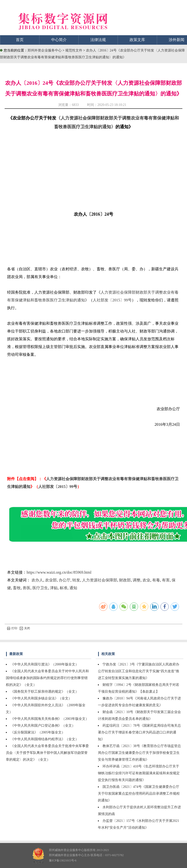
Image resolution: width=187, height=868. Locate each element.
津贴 (54, 588)
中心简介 (59, 40)
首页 (20, 40)
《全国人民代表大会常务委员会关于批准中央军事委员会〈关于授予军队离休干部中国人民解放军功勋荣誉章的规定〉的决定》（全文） (47, 753)
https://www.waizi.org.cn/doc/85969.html (59, 572)
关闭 (25, 628)
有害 (166, 580)
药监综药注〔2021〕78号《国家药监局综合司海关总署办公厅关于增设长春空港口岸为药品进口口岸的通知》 (139, 732)
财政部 (125, 580)
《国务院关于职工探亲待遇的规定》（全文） (45, 692)
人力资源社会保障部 (100, 580)
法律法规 (98, 40)
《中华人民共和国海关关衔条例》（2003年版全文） (50, 719)
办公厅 (65, 580)
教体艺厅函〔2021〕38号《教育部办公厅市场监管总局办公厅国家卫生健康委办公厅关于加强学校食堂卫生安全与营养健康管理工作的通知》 (139, 753)
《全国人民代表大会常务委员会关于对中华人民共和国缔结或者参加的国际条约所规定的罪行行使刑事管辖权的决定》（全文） (47, 678)
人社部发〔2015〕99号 (112, 300)
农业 (146, 580)
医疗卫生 (40, 588)
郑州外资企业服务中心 (45, 50)
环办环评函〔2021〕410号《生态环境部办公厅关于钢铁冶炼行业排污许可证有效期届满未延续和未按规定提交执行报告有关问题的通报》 (139, 773)
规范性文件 (74, 50)
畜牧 (17, 588)
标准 (64, 588)
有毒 (156, 580)
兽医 (27, 588)
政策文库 (137, 40)
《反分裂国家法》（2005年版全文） (38, 732)
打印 (12, 628)
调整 (137, 580)
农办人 (37, 580)
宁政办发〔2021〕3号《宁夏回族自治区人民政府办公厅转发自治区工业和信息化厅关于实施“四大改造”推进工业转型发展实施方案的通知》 (139, 671)
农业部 (51, 580)
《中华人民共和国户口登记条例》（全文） (43, 726)
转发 (76, 580)
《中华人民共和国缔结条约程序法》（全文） (45, 739)
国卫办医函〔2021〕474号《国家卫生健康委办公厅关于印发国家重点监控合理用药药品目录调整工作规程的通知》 (139, 794)
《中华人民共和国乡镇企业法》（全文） (41, 698)
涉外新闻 (177, 40)
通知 (73, 588)
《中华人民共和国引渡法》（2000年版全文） (45, 664)
